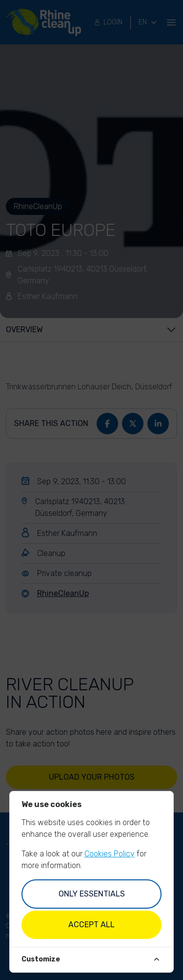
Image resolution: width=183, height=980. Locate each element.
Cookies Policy (110, 854)
